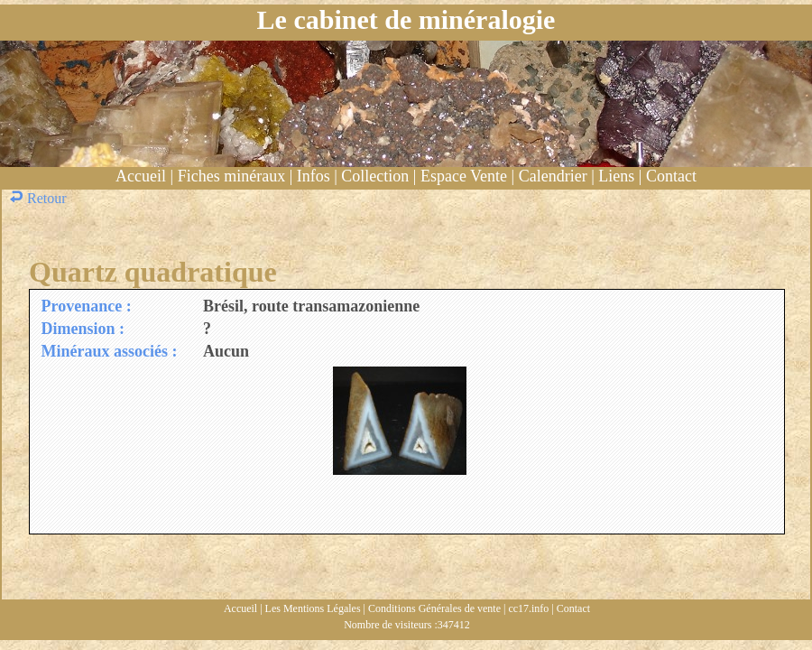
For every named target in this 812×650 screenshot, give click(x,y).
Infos (314, 176)
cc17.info (528, 608)
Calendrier (553, 176)
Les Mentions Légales (313, 608)
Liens (616, 176)
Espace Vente (464, 176)
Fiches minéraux (231, 176)
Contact (671, 176)
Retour (40, 198)
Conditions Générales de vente (434, 608)
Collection (375, 176)
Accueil (141, 176)
